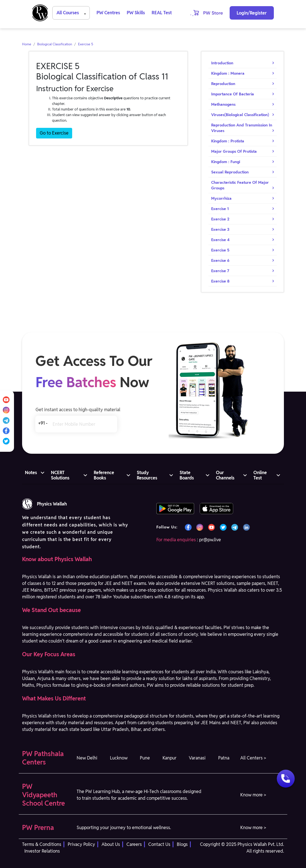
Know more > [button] (253, 795)
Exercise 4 (220, 240)
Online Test (260, 475)
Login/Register (252, 13)
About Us (111, 844)
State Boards (187, 475)
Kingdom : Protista (228, 141)
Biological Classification (55, 44)
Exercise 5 (86, 44)
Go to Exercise (54, 133)
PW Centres (108, 13)
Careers (134, 844)
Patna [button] (224, 758)
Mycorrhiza (221, 198)
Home (27, 44)
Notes (31, 473)
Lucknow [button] (119, 758)
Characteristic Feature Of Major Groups (240, 185)
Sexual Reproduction (230, 172)
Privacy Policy (81, 844)
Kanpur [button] (170, 758)
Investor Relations (42, 851)
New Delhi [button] (87, 758)
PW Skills (136, 13)
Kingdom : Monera (228, 73)
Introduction (222, 63)
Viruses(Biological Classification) (240, 115)
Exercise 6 (220, 260)
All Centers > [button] (253, 758)
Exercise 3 (220, 229)
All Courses (72, 12)
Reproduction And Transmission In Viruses (242, 128)
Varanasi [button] (197, 758)
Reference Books (104, 475)
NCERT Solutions (60, 475)
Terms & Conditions (42, 844)
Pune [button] (145, 758)
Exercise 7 (220, 271)
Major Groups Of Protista (234, 151)
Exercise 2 (220, 219)
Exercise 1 (220, 209)
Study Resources (147, 475)
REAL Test (162, 13)
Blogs (182, 844)
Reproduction (223, 84)
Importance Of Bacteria (233, 94)
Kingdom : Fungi (226, 162)
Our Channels (225, 475)
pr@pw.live (210, 540)
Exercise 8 (220, 281)
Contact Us (159, 844)
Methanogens (223, 104)
